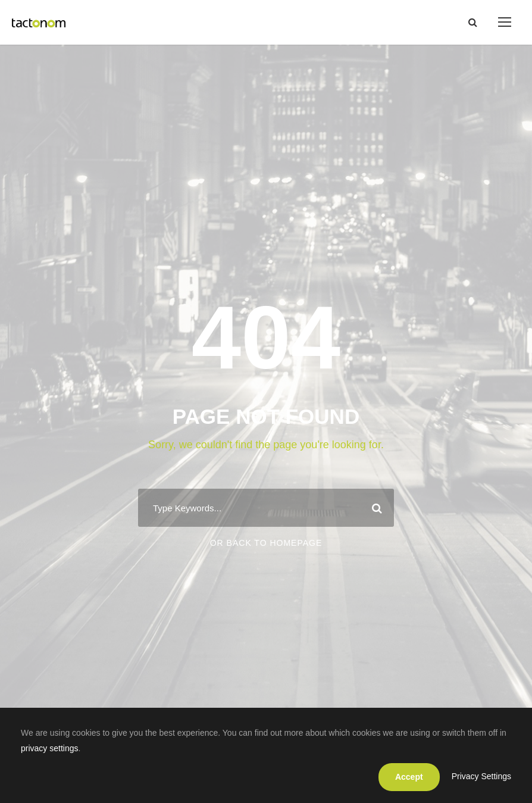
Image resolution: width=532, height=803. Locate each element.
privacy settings (49, 748)
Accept (409, 777)
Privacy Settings (481, 776)
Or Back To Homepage (266, 543)
